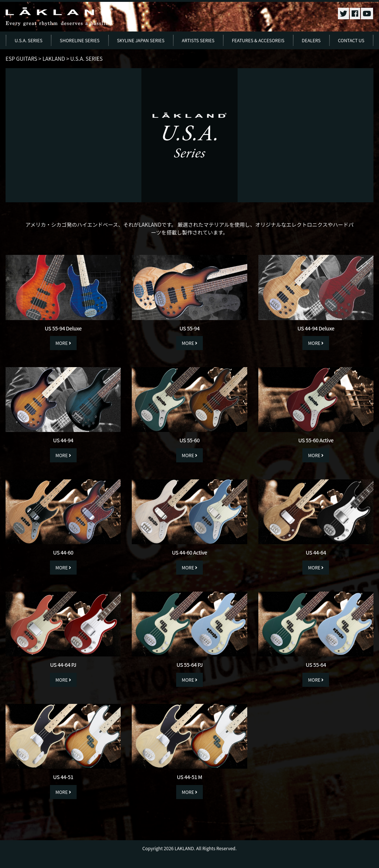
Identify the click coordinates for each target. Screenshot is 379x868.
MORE (63, 343)
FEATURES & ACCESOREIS (258, 40)
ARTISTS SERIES (198, 40)
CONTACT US (351, 40)
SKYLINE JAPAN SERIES (141, 40)
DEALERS (311, 40)
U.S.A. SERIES (28, 40)
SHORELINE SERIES (80, 40)
